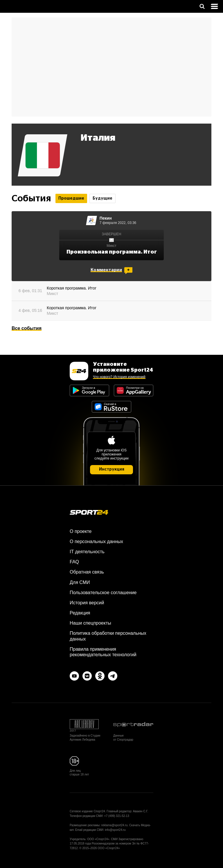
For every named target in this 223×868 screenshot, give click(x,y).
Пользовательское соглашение (103, 593)
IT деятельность (87, 552)
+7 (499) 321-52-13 (117, 816)
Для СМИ (80, 582)
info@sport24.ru (115, 830)
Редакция (80, 613)
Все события (27, 328)
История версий (87, 603)
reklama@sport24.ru (115, 825)
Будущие (102, 198)
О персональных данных (96, 541)
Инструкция (112, 469)
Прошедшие (71, 198)
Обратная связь (87, 572)
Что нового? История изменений (119, 377)
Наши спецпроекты (90, 623)
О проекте (81, 531)
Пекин (106, 218)
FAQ (74, 562)
